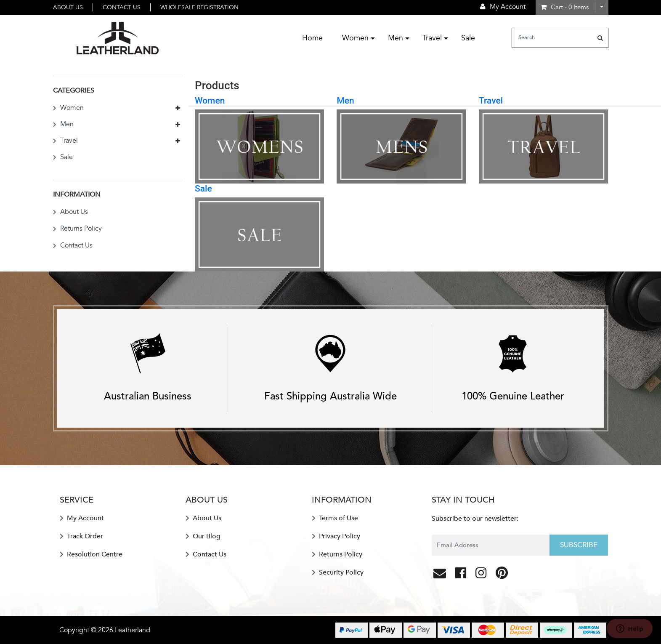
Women (355, 38)
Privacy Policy (336, 536)
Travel (432, 38)
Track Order (81, 536)
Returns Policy (77, 229)
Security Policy (338, 572)
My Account (82, 518)
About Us (68, 7)
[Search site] (600, 38)
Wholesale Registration (199, 7)
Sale (468, 38)
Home (312, 38)
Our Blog (203, 536)
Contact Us (122, 7)
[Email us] (441, 575)
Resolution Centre (91, 554)
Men (396, 38)
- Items (565, 7)
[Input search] (552, 38)
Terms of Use (335, 518)
